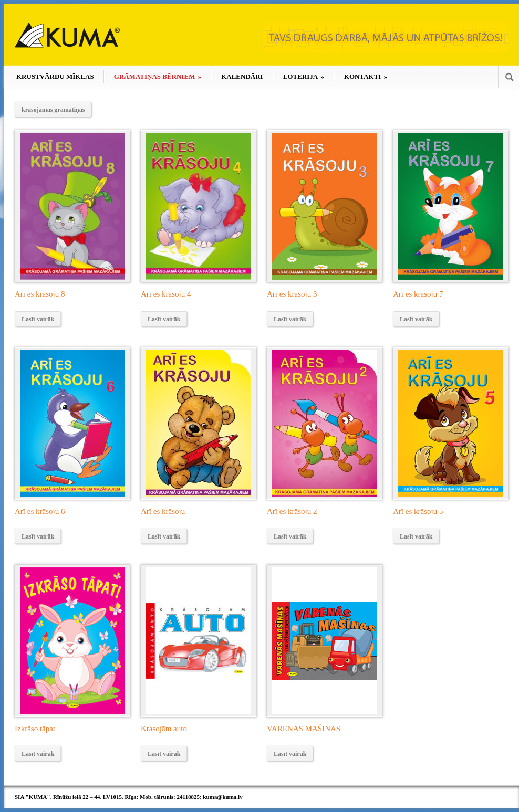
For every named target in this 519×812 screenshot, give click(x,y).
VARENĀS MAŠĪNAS (304, 729)
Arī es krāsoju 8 (40, 294)
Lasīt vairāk (38, 319)
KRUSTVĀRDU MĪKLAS (55, 76)
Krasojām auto (164, 729)
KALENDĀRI (242, 76)
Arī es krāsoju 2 (292, 511)
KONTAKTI (366, 76)
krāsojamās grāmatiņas (53, 110)
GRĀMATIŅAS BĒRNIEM (158, 76)
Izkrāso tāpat (35, 729)
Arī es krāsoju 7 (418, 294)
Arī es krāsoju (163, 511)
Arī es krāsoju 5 (418, 511)
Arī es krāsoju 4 (166, 294)
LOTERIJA (304, 76)
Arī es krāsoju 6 (40, 511)
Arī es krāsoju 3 (292, 294)
